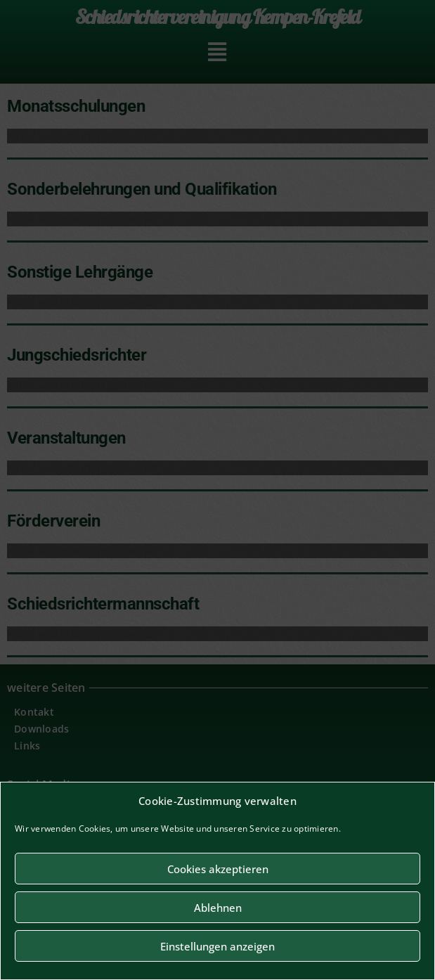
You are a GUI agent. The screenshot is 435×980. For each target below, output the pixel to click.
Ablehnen (218, 908)
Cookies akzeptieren (218, 869)
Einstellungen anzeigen (217, 946)
